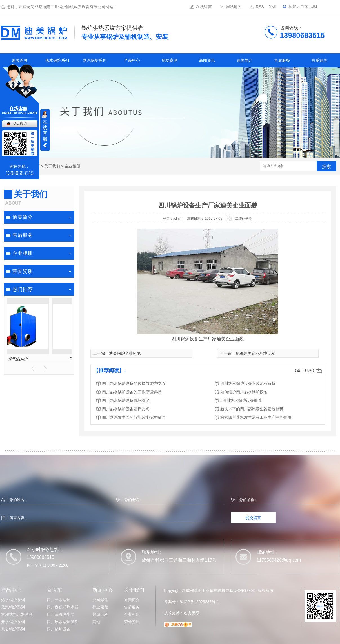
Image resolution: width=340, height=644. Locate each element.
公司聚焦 (100, 600)
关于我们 (52, 166)
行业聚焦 (100, 607)
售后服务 (282, 60)
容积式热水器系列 (17, 614)
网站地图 (234, 7)
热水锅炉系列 (57, 60)
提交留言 (253, 518)
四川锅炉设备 (59, 629)
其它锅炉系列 (13, 629)
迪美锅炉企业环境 (125, 353)
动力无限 (192, 613)
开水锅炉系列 (13, 622)
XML (273, 7)
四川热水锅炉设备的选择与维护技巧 (134, 383)
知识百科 (100, 614)
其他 (96, 622)
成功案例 (170, 60)
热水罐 (39, 359)
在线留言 (204, 7)
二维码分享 (244, 219)
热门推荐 (23, 289)
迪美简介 (245, 60)
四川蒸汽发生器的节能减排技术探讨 (134, 417)
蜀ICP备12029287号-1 (199, 602)
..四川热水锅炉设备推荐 (241, 400)
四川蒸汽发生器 (61, 614)
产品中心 (132, 60)
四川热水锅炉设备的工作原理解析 (132, 392)
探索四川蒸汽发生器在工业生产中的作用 (256, 417)
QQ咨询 (20, 123)
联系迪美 (319, 60)
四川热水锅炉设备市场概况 (126, 400)
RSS (260, 7)
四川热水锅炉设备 (63, 622)
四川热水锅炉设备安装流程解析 (248, 383)
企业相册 (72, 166)
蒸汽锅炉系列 (95, 60)
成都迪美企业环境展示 (255, 353)
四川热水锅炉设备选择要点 (126, 409)
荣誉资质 (23, 271)
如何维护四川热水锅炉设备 (244, 392)
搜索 (326, 166)
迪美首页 (20, 60)
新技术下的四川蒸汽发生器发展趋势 (252, 409)
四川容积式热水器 (63, 607)
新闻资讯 (207, 60)
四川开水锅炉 (59, 600)
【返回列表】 (305, 370)
